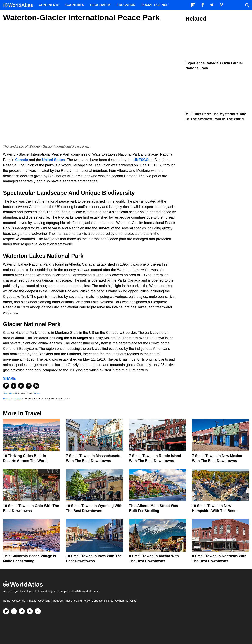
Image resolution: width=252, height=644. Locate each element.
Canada (22, 160)
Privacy (32, 601)
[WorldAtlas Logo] (19, 5)
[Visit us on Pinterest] (30, 611)
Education (126, 5)
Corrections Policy (102, 601)
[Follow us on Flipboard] (6, 611)
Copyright (44, 601)
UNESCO (141, 160)
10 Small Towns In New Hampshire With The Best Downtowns (214, 511)
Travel (37, 394)
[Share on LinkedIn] (36, 386)
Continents (49, 5)
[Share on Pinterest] (29, 386)
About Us (57, 601)
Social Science (155, 5)
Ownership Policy (126, 601)
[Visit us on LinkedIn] (38, 611)
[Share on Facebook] (14, 386)
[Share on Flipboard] (6, 386)
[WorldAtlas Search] (247, 5)
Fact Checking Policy (77, 601)
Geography (100, 5)
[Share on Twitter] (21, 386)
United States (53, 160)
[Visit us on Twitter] (22, 611)
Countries (75, 5)
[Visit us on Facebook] (14, 611)
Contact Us (19, 601)
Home (7, 601)
